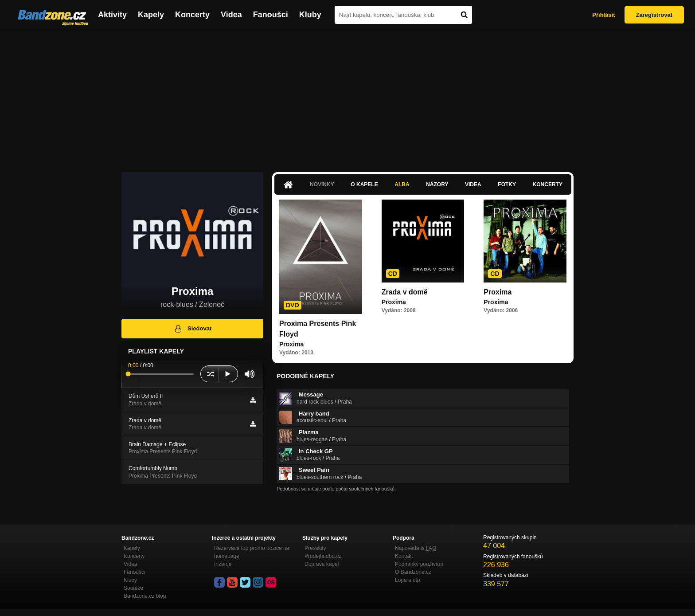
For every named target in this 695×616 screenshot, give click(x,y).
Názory (437, 184)
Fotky (507, 184)
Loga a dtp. (408, 580)
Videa (231, 15)
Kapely (151, 15)
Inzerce (223, 564)
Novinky (322, 184)
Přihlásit (603, 15)
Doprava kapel (322, 564)
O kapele (364, 184)
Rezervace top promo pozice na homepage (252, 552)
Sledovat (193, 329)
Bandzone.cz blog (145, 596)
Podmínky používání (419, 564)
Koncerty (192, 15)
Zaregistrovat (654, 15)
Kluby (310, 15)
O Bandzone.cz (413, 572)
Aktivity (112, 15)
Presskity (315, 548)
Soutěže (133, 588)
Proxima (498, 292)
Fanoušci (271, 15)
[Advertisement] (347, 97)
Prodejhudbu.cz (323, 556)
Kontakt (404, 556)
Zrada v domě (405, 292)
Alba (402, 184)
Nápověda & (416, 548)
